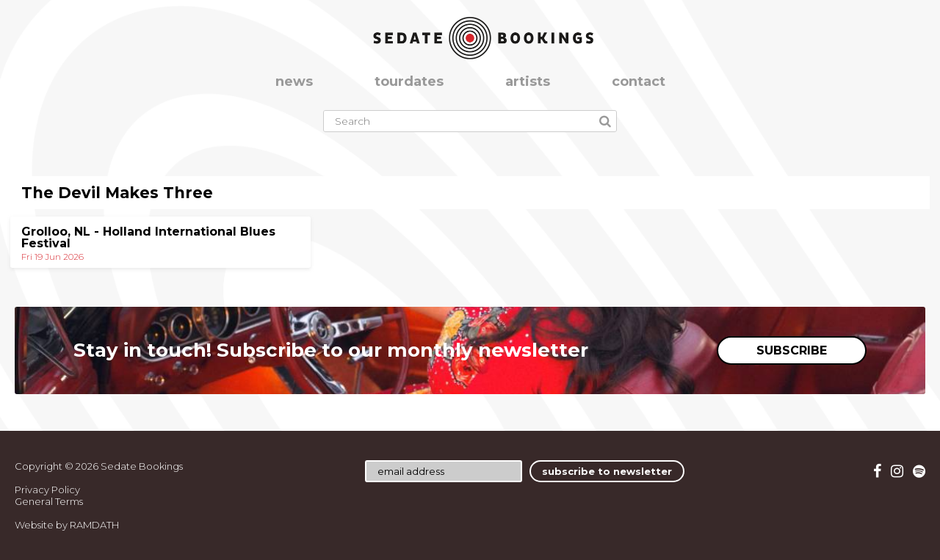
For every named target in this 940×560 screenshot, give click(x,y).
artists (528, 81)
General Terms (49, 501)
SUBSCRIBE (792, 350)
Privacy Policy (47, 490)
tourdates (409, 81)
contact (639, 81)
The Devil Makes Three (117, 193)
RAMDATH (94, 525)
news (294, 81)
